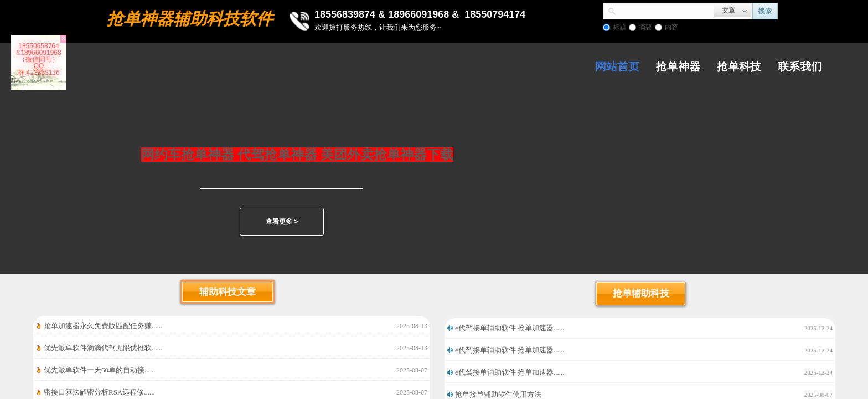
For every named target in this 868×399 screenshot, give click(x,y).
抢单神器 (678, 66)
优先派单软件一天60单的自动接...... (100, 370)
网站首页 (617, 66)
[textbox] (665, 10)
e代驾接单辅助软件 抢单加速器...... (510, 328)
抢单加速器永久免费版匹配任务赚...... (103, 326)
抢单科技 (739, 66)
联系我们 (800, 66)
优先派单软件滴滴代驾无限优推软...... (103, 348)
